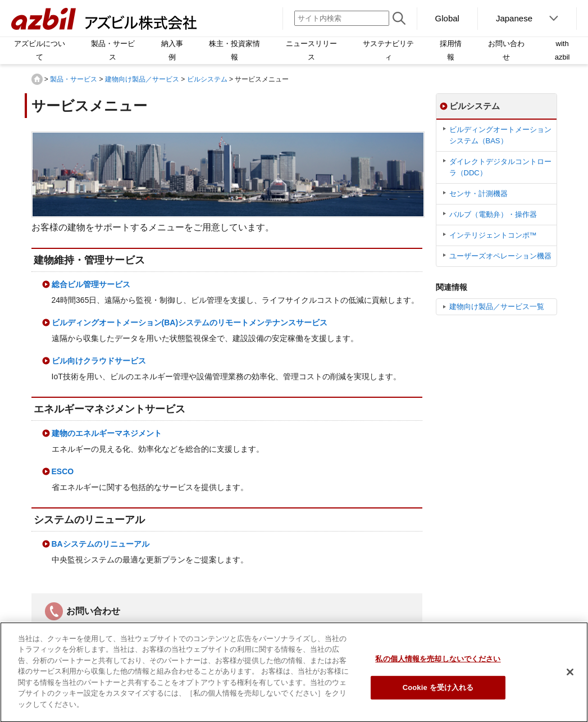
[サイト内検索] (341, 18)
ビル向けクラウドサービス (99, 361)
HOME (37, 79)
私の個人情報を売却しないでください (438, 663)
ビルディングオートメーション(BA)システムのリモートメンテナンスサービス (190, 323)
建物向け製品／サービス (142, 79)
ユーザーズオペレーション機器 (500, 256)
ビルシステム (207, 79)
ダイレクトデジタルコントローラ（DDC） (500, 167)
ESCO (63, 471)
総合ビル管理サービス (91, 284)
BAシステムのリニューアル (101, 544)
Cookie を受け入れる (438, 691)
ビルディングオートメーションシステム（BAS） (500, 135)
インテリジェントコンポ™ (493, 235)
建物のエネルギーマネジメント (107, 433)
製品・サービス (74, 79)
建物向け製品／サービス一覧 (497, 306)
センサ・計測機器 (478, 194)
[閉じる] (570, 676)
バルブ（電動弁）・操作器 (493, 214)
